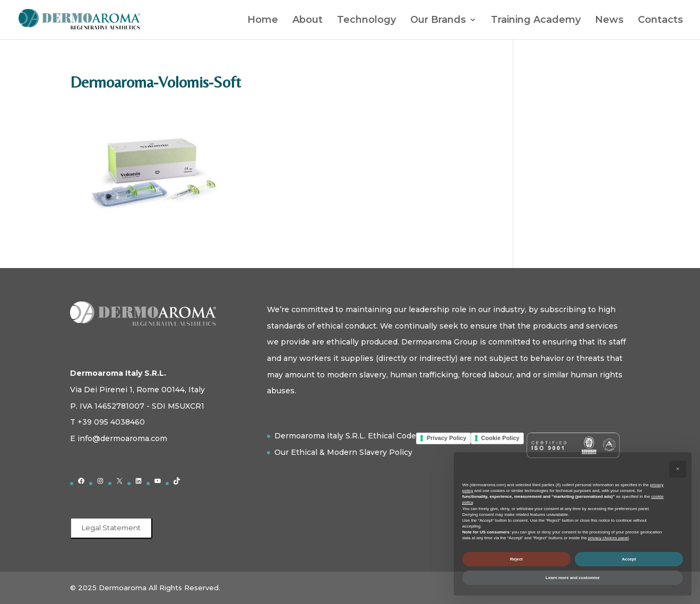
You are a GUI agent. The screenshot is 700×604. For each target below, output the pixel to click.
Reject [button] (516, 559)
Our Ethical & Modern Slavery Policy (343, 452)
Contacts (660, 21)
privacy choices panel (608, 538)
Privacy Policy (447, 438)
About (308, 21)
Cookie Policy (500, 438)
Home (263, 21)
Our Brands (438, 21)
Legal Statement (111, 528)
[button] (678, 469)
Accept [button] (629, 559)
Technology (366, 21)
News (609, 21)
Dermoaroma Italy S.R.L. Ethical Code (345, 436)
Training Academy (536, 21)
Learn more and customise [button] (573, 578)
